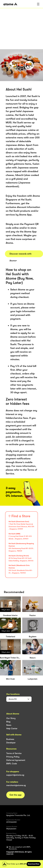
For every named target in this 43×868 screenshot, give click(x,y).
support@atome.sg (15, 775)
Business (10, 739)
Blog (8, 722)
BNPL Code (12, 764)
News (9, 725)
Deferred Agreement (16, 760)
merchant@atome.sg (16, 785)
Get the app (15, 795)
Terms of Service (14, 753)
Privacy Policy (13, 757)
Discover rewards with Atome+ (21, 255)
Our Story (11, 718)
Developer (11, 743)
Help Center (12, 729)
